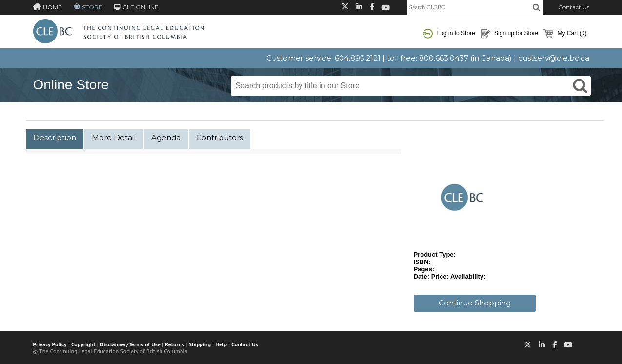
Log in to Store (449, 34)
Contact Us (574, 7)
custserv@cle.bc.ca (554, 58)
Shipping (200, 344)
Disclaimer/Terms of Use (130, 344)
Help (221, 344)
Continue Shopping (475, 303)
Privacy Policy (50, 344)
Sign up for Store (509, 34)
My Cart (565, 34)
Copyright (83, 344)
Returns (174, 344)
